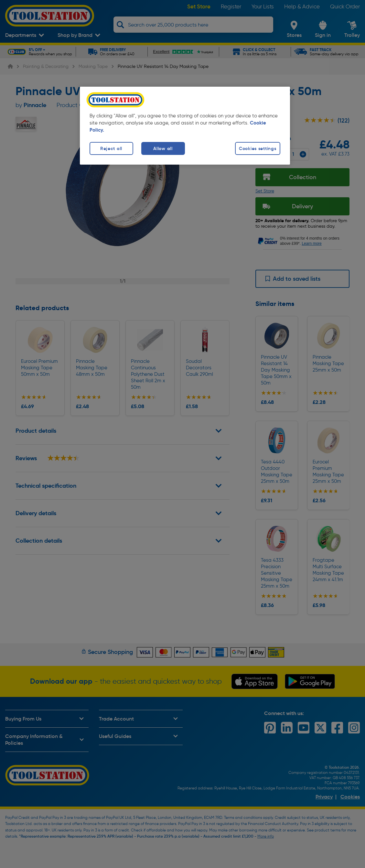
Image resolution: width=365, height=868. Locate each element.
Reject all (111, 148)
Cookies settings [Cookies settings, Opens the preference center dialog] (258, 148)
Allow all (163, 148)
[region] (185, 126)
